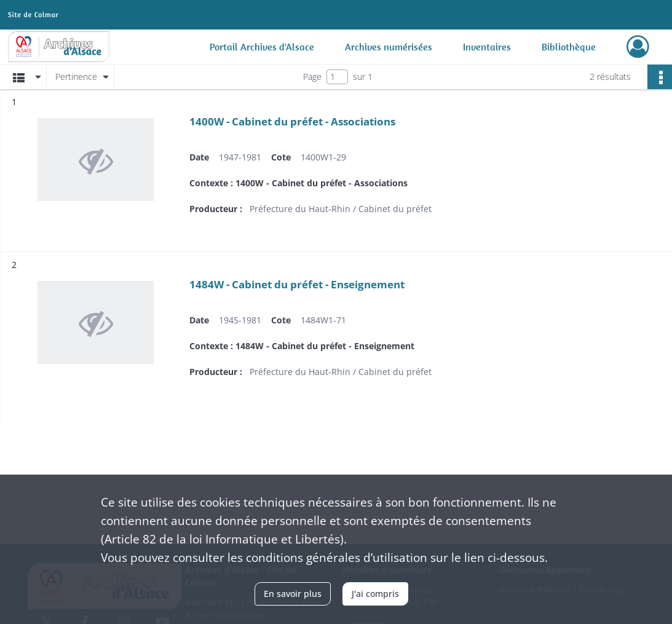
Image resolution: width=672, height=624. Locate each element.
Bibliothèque (569, 47)
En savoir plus (293, 594)
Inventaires (487, 47)
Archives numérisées (389, 47)
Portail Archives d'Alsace (262, 47)
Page (312, 77)
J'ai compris (375, 594)
